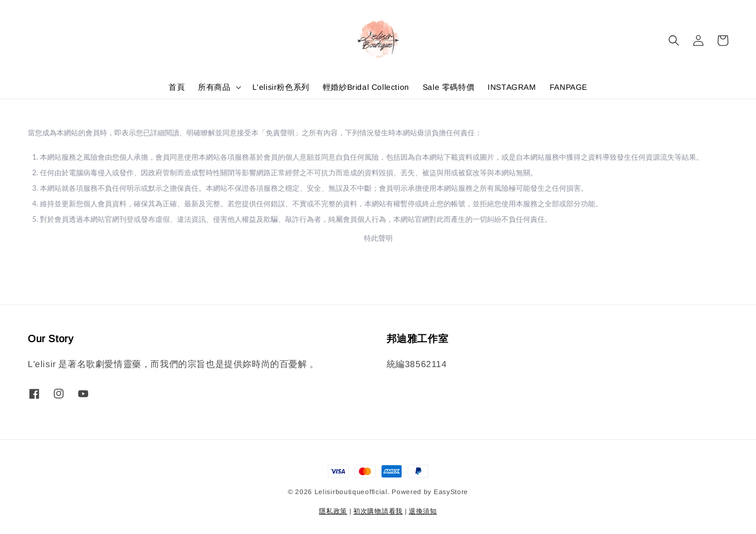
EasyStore (451, 492)
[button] (674, 40)
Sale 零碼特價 (448, 87)
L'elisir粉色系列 (281, 87)
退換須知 (423, 511)
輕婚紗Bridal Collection (366, 87)
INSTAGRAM (512, 87)
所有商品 (214, 87)
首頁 (177, 87)
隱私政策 (333, 511)
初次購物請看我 (378, 511)
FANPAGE (569, 87)
